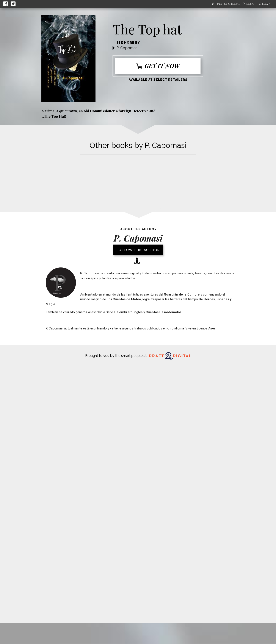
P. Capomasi (127, 48)
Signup (249, 4)
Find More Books (226, 4)
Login (264, 4)
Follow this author (138, 250)
